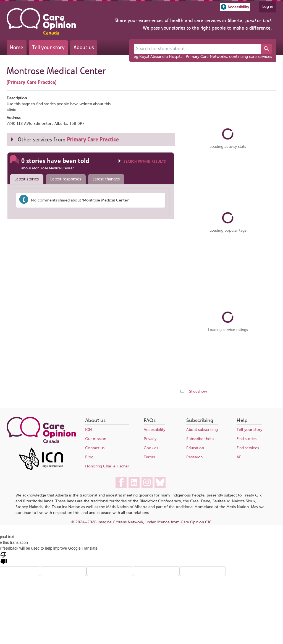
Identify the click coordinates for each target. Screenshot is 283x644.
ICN (89, 430)
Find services (248, 448)
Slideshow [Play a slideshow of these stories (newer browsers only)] (198, 391)
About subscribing (202, 430)
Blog (89, 457)
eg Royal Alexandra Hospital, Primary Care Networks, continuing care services (203, 57)
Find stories (247, 439)
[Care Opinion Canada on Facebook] (121, 482)
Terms (149, 457)
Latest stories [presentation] (27, 179)
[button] (235, 7)
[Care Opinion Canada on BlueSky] (160, 482)
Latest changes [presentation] (106, 179)
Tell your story (48, 47)
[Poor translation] (4, 558)
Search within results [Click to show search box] (145, 161)
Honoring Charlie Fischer (107, 466)
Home (17, 47)
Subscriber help (200, 439)
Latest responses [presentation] (66, 179)
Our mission (96, 439)
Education (195, 448)
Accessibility (154, 430)
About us (84, 47)
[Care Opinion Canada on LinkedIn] (134, 482)
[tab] (25, 179)
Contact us (95, 448)
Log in (268, 7)
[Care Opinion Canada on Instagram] (147, 482)
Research (194, 457)
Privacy (150, 439)
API (240, 457)
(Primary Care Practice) (32, 82)
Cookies (151, 448)
